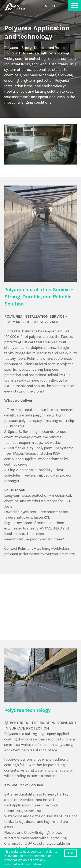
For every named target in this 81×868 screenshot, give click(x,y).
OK (71, 853)
